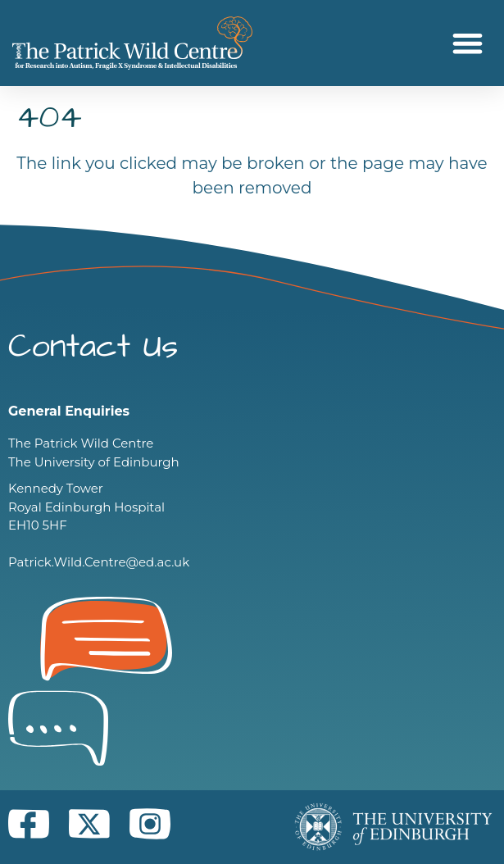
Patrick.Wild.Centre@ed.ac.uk (99, 562)
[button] (468, 43)
